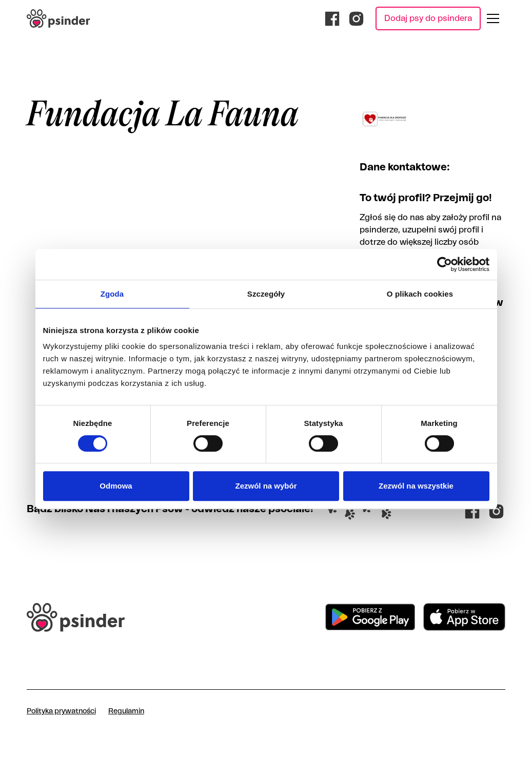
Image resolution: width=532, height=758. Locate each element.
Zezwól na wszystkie (416, 486)
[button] (493, 18)
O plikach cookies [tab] (420, 294)
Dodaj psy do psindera (428, 18)
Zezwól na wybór (266, 486)
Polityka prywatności (61, 711)
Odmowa (116, 486)
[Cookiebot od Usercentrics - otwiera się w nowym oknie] (445, 264)
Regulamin (126, 711)
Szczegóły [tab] (266, 294)
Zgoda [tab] (112, 294)
